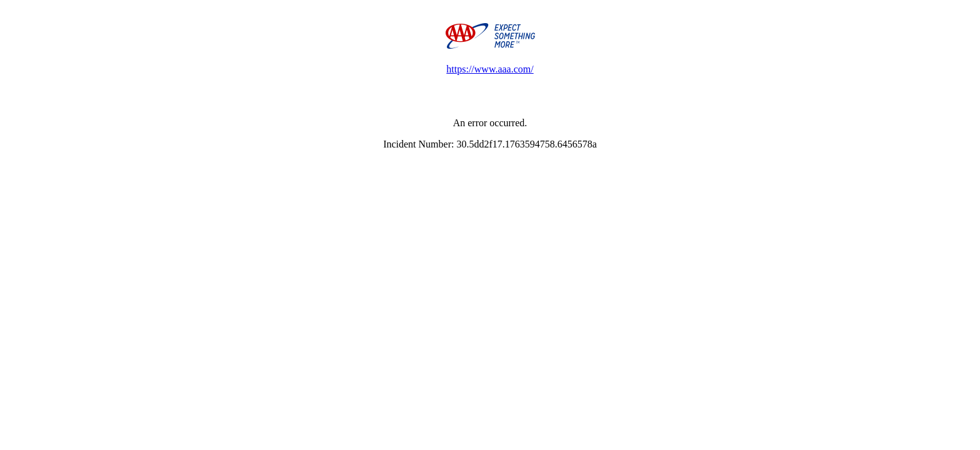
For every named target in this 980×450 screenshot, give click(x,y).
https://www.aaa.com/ (490, 69)
